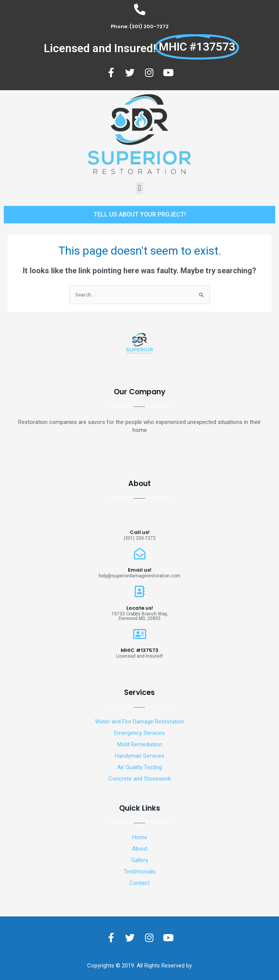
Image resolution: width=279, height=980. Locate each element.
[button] (139, 188)
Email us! (140, 570)
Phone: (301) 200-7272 (140, 26)
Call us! (140, 532)
